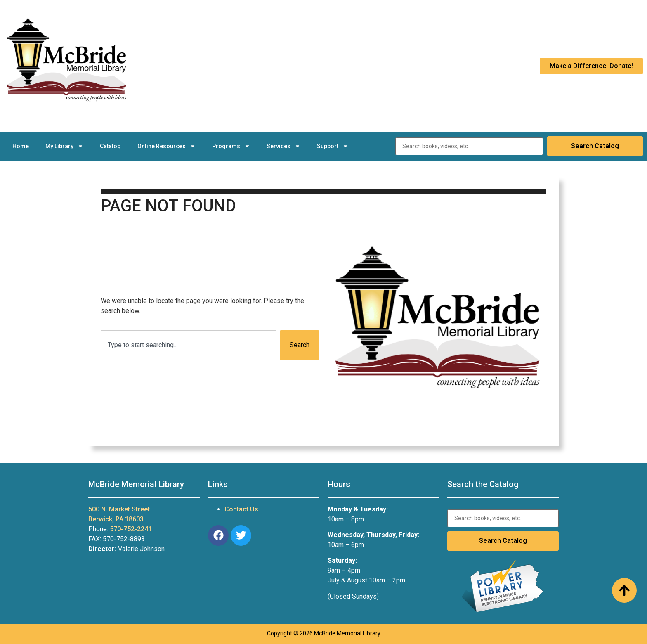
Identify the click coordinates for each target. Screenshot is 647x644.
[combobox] (189, 345)
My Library (64, 146)
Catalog (110, 146)
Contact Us (241, 509)
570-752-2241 (131, 529)
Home (21, 146)
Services (283, 146)
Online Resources (166, 146)
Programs (231, 146)
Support (333, 146)
